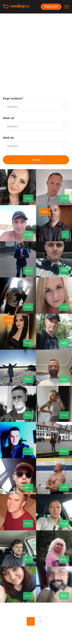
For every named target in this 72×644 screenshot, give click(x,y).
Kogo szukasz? (13, 98)
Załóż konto (51, 7)
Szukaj (36, 160)
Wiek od (8, 118)
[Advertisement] (36, 52)
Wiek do (8, 138)
